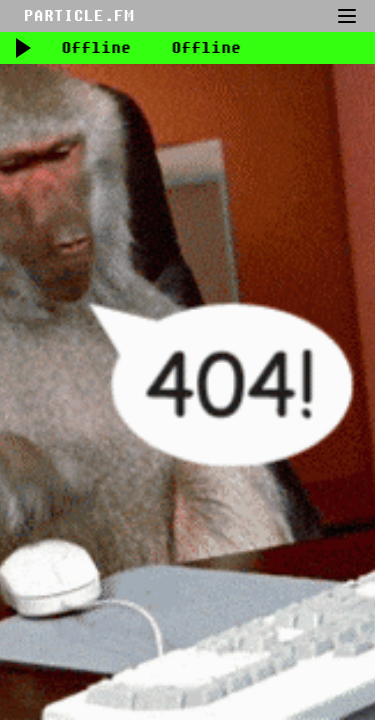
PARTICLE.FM (79, 16)
